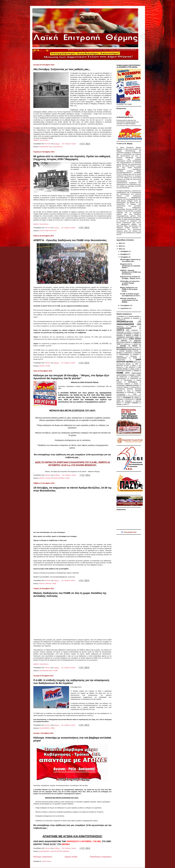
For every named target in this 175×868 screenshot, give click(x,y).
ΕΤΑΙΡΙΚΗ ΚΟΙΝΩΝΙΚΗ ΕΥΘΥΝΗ (129, 351)
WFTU (125, 405)
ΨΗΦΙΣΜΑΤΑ (128, 401)
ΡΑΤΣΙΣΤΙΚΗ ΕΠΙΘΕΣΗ (123, 384)
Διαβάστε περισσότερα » (41, 140)
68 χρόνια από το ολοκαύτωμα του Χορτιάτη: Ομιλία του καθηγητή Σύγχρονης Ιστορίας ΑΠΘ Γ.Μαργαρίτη (72, 158)
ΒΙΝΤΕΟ (48, 584)
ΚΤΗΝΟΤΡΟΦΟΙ (121, 360)
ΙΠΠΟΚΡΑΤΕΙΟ (128, 353)
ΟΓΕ (138, 369)
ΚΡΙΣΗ (135, 358)
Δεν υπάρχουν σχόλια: (69, 144)
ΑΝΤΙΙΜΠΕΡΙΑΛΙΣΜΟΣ (124, 328)
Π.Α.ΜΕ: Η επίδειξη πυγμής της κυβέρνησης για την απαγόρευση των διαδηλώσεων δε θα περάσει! (71, 682)
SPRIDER (119, 405)
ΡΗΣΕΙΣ (136, 384)
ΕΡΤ (140, 349)
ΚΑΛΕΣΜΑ (138, 353)
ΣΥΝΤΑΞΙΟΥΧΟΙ (135, 387)
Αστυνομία (136, 332)
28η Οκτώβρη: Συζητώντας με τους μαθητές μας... (62, 69)
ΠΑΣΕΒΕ (132, 375)
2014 (121, 243)
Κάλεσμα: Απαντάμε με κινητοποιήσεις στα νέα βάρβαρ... (129, 300)
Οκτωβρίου (125, 257)
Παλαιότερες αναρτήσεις (101, 857)
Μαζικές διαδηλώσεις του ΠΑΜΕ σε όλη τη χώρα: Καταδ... (129, 289)
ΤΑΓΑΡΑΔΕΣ (130, 392)
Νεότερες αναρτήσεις (43, 857)
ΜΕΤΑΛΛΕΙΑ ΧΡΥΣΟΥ (123, 366)
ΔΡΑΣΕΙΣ (123, 346)
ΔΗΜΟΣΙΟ (124, 341)
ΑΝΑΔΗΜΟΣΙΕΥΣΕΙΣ (46, 147)
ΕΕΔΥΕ (135, 346)
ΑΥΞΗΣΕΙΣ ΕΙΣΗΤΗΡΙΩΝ (124, 334)
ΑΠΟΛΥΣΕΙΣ (120, 332)
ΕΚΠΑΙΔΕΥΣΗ (58, 147)
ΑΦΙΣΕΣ (137, 334)
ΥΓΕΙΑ (134, 394)
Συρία (129, 391)
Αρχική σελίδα (71, 857)
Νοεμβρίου (124, 254)
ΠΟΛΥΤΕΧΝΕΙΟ (128, 380)
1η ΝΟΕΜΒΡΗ (120, 317)
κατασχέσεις (120, 356)
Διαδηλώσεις (127, 344)
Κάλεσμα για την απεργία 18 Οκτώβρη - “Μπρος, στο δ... (130, 278)
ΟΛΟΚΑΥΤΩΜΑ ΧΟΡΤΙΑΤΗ (48, 231)
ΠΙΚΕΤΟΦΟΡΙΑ (135, 377)
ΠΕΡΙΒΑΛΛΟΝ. (123, 377)
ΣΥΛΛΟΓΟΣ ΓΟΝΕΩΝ (122, 387)
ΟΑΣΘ (132, 369)
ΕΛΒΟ (131, 348)
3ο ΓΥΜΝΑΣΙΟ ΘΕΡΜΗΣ (133, 317)
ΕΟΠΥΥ (137, 348)
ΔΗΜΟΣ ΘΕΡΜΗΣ (135, 339)
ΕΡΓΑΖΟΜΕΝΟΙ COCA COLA (126, 349)
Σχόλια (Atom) (46, 861)
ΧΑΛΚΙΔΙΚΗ (120, 399)
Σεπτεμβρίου (125, 305)
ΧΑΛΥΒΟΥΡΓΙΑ (130, 399)
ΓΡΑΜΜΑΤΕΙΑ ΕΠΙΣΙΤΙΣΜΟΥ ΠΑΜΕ (128, 337)
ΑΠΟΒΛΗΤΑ (134, 330)
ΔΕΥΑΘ (125, 339)
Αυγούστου (125, 308)
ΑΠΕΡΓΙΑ (42, 366)
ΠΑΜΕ (48, 366)
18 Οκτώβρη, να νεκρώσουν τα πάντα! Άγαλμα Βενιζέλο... (130, 283)
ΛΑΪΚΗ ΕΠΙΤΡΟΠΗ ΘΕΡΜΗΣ (55, 478)
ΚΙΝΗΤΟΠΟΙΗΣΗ (121, 358)
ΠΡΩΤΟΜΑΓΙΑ (133, 382)
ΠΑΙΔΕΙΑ (136, 371)
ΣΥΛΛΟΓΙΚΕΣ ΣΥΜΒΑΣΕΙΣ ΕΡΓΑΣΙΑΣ (128, 385)
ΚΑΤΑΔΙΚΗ (136, 355)
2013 (121, 246)
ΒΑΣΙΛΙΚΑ (120, 335)
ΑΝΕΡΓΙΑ (133, 327)
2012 (121, 249)
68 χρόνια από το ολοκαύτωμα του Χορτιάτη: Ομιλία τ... (130, 266)
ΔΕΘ (118, 339)
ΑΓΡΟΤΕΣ (127, 318)
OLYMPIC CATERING (132, 403)
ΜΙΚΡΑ (134, 366)
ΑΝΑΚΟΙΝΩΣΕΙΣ (44, 728)
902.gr (118, 318)
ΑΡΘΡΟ (129, 332)
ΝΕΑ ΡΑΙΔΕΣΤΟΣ (131, 367)
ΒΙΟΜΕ (136, 335)
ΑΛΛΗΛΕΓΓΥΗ (121, 320)
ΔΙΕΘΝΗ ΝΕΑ (137, 344)
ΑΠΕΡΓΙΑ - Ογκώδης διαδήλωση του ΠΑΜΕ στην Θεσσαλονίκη (70, 240)
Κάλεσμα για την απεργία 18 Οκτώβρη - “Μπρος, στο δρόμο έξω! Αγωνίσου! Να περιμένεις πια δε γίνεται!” (71, 377)
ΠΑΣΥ (139, 375)
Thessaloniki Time (129, 532)
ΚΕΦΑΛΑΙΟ (134, 356)
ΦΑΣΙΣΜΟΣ (127, 398)
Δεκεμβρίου (125, 251)
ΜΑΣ (137, 364)
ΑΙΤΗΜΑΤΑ (136, 318)
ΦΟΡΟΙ (136, 398)
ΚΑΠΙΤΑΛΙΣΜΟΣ (124, 354)
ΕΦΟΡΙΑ (119, 353)
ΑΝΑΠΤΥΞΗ (120, 327)
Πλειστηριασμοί (121, 379)
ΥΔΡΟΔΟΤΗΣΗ (121, 396)
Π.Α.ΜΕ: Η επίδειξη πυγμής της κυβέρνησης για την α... (130, 295)
